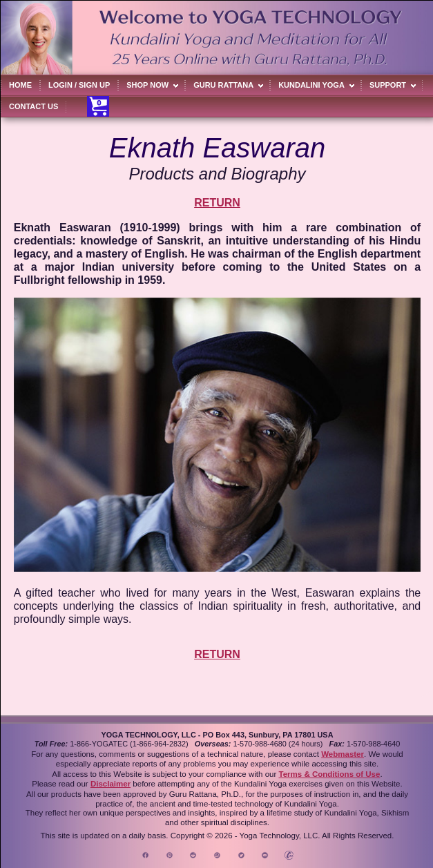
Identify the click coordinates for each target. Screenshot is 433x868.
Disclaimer (110, 784)
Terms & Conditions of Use (329, 774)
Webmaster (343, 754)
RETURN (217, 203)
